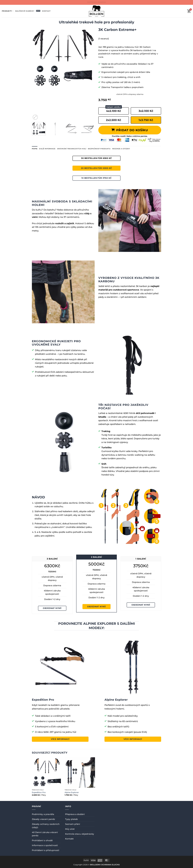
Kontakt (46, 11)
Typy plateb (71, 819)
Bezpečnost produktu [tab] (99, 149)
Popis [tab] (35, 149)
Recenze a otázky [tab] (121, 149)
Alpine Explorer (72, 792)
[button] (35, 117)
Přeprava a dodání (75, 814)
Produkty (8, 11)
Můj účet (70, 829)
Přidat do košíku (132, 130)
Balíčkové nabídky (25, 11)
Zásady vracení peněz (43, 819)
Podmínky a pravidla (43, 814)
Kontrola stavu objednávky (80, 834)
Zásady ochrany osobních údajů (46, 826)
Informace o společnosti (45, 845)
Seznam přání (73, 824)
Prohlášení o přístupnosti (46, 850)
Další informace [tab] (47, 149)
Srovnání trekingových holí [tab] (72, 149)
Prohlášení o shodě (42, 840)
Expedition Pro (39, 792)
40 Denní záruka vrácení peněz (45, 834)
